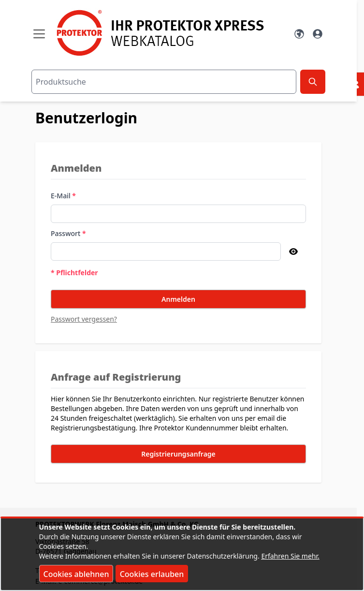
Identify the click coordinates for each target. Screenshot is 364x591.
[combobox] (164, 82)
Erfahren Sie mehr (289, 556)
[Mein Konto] (318, 34)
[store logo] (169, 33)
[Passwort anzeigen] (293, 251)
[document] (182, 554)
